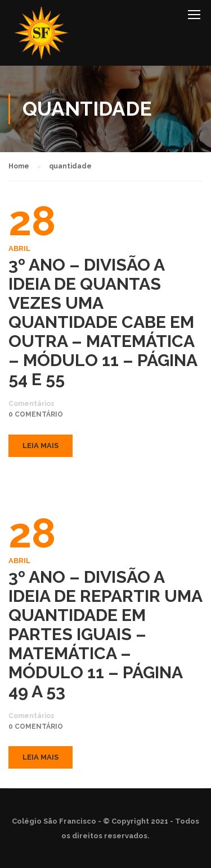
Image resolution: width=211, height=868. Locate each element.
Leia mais (41, 446)
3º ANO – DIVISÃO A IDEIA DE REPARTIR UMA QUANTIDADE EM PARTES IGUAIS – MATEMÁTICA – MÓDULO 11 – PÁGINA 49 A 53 (105, 634)
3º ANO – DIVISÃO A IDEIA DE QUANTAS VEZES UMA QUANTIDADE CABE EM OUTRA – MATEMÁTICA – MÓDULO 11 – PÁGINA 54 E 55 (103, 322)
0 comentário (36, 414)
